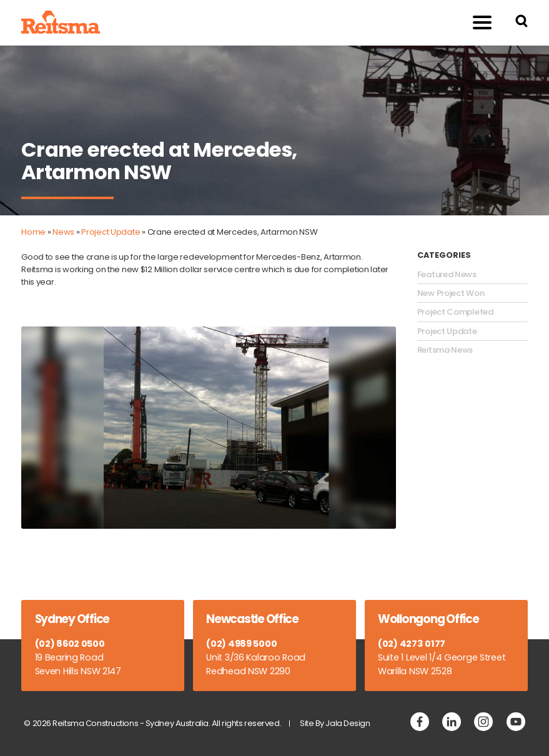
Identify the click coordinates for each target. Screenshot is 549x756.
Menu (476, 22)
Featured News (447, 275)
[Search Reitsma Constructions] (522, 23)
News (63, 232)
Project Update (111, 232)
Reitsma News (445, 350)
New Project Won (451, 293)
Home (33, 232)
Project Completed (455, 312)
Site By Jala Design (335, 723)
